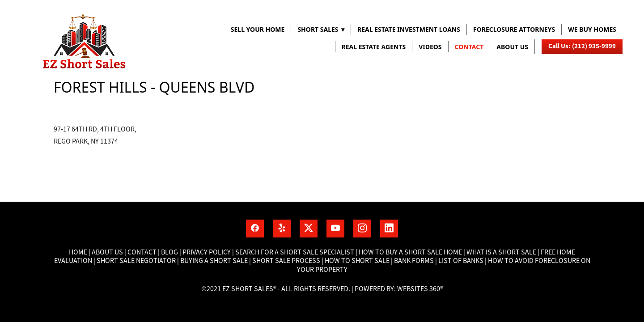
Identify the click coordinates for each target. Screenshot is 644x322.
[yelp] (282, 229)
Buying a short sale (214, 261)
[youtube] (335, 229)
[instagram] (362, 229)
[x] (309, 229)
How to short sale (357, 261)
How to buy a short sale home (410, 252)
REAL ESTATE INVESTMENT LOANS (409, 29)
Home (79, 252)
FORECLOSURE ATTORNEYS (514, 29)
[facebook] (255, 229)
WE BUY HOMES (592, 29)
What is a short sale (502, 252)
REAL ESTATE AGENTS (374, 47)
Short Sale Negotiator (136, 261)
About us (512, 47)
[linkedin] (389, 229)
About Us (107, 252)
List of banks (460, 261)
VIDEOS (430, 47)
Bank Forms (414, 261)
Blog (169, 252)
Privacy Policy (207, 252)
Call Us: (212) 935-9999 (582, 46)
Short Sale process (286, 261)
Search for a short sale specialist (295, 252)
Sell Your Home (258, 29)
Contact (469, 47)
